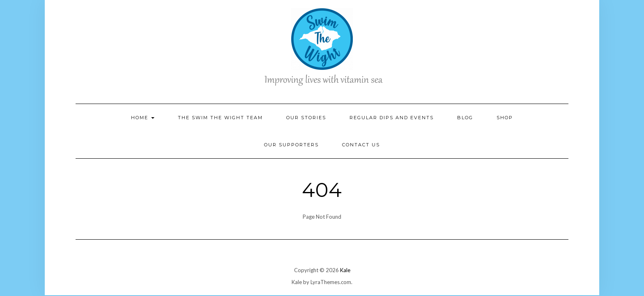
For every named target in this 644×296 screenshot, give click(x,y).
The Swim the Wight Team (220, 118)
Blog (465, 118)
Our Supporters (291, 145)
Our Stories (306, 118)
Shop (505, 118)
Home (143, 118)
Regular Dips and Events (392, 118)
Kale (345, 270)
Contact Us (361, 145)
